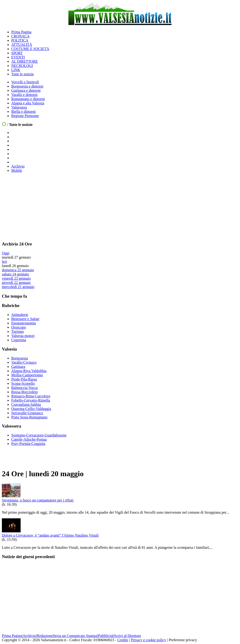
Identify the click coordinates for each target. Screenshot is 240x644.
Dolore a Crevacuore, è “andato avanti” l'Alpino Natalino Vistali (50, 535)
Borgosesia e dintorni (27, 86)
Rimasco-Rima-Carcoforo (31, 396)
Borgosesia (20, 358)
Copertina (19, 340)
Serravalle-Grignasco (27, 413)
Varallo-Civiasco (24, 362)
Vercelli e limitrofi (25, 82)
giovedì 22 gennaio (16, 283)
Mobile (17, 170)
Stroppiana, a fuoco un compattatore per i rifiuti (38, 500)
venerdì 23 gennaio (16, 278)
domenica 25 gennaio (18, 270)
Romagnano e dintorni (28, 99)
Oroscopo (19, 327)
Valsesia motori (23, 336)
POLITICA (20, 40)
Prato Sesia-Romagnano (29, 417)
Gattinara (18, 367)
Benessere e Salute (25, 319)
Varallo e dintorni (24, 95)
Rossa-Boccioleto (24, 392)
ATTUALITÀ (22, 45)
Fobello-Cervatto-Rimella (31, 400)
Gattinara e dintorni (26, 90)
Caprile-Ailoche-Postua (29, 439)
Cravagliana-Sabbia (26, 404)
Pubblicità (106, 636)
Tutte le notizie (22, 74)
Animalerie (20, 315)
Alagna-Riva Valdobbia (29, 371)
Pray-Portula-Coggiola (28, 444)
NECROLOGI (22, 66)
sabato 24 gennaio (15, 274)
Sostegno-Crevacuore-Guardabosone (39, 435)
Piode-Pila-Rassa (24, 379)
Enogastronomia (24, 323)
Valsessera (19, 107)
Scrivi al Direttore (127, 636)
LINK (16, 70)
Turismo (18, 331)
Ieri (4, 262)
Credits (123, 640)
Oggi (6, 253)
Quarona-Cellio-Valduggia (31, 409)
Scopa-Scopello (23, 383)
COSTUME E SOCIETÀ (30, 49)
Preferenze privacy (183, 640)
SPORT (17, 53)
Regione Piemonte (25, 116)
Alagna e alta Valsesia (28, 103)
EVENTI (18, 57)
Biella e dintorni (23, 112)
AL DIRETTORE (24, 61)
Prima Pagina (21, 32)
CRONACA (20, 36)
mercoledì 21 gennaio (18, 287)
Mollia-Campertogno (27, 375)
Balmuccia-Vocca (24, 388)
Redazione (45, 636)
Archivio (18, 166)
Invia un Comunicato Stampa (75, 636)
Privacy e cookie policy (148, 640)
